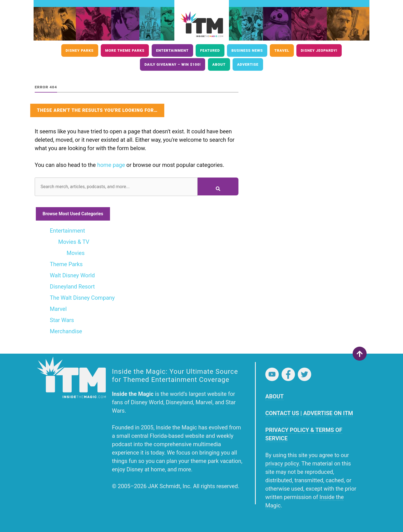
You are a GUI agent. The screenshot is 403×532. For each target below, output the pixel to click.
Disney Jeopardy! (319, 50)
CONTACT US (282, 413)
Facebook (288, 374)
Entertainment (172, 50)
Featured (210, 50)
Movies (76, 253)
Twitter (304, 374)
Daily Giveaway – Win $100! (173, 64)
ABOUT (275, 396)
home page (111, 165)
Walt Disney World (72, 275)
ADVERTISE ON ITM (328, 413)
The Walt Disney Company (82, 298)
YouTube (272, 374)
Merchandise (66, 331)
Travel (282, 50)
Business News (247, 50)
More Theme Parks (125, 50)
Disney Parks (80, 50)
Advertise (248, 64)
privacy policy (282, 464)
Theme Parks (66, 264)
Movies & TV (74, 242)
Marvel (58, 309)
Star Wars (62, 320)
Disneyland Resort (72, 287)
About (219, 64)
